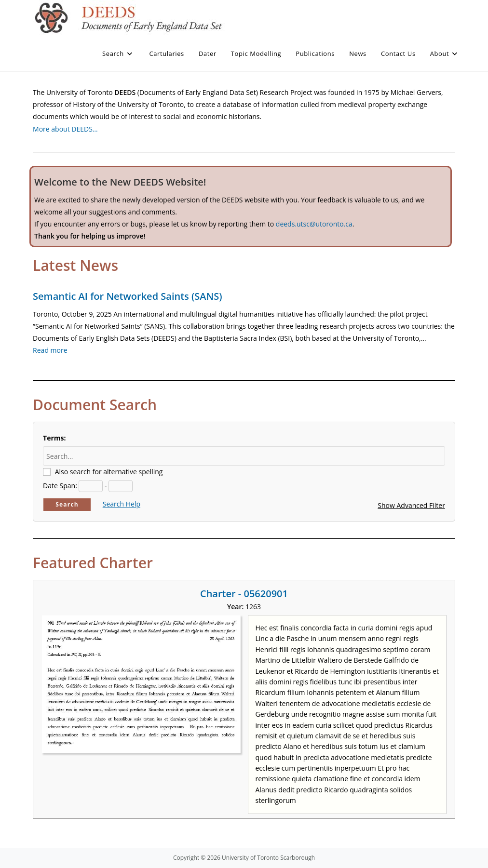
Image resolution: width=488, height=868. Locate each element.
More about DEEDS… (65, 129)
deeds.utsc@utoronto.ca (314, 224)
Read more (50, 350)
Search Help (122, 504)
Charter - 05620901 (244, 594)
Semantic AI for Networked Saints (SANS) (127, 296)
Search (67, 504)
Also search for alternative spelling (109, 472)
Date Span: (60, 486)
